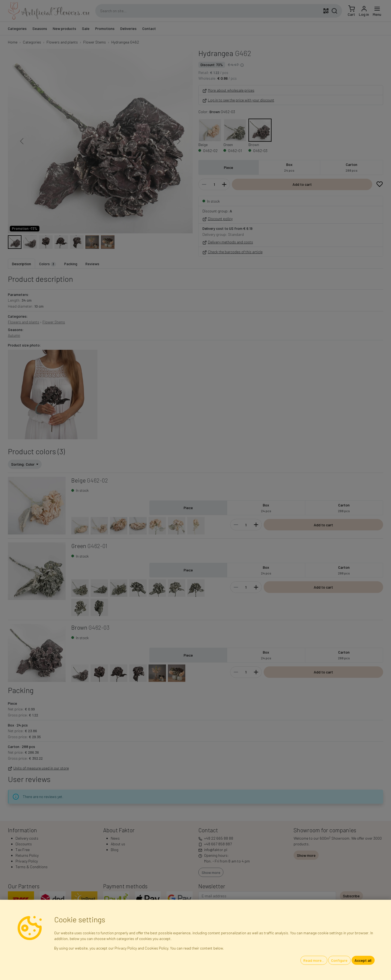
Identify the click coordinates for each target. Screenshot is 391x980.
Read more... (314, 960)
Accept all (363, 960)
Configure (339, 960)
